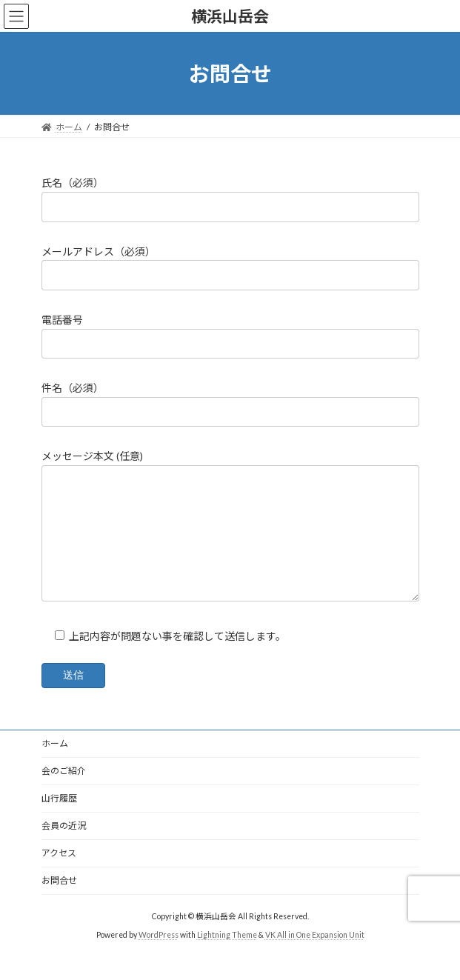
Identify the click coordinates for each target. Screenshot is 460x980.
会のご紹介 (64, 793)
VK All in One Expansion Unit (315, 957)
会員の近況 (64, 848)
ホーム (55, 766)
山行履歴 (59, 820)
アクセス (59, 875)
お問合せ (59, 903)
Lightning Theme (227, 957)
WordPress (159, 957)
